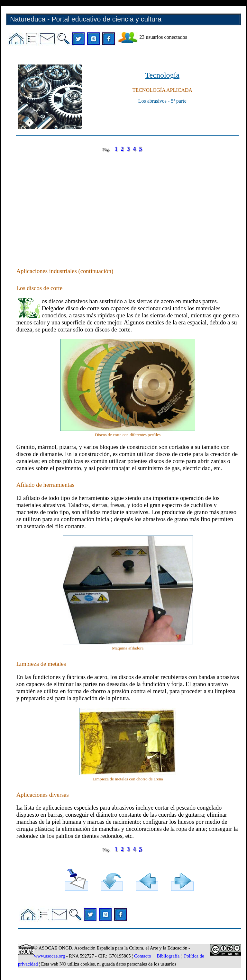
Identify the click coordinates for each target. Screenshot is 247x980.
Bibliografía (168, 956)
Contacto (143, 956)
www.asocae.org (50, 956)
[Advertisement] (128, 203)
